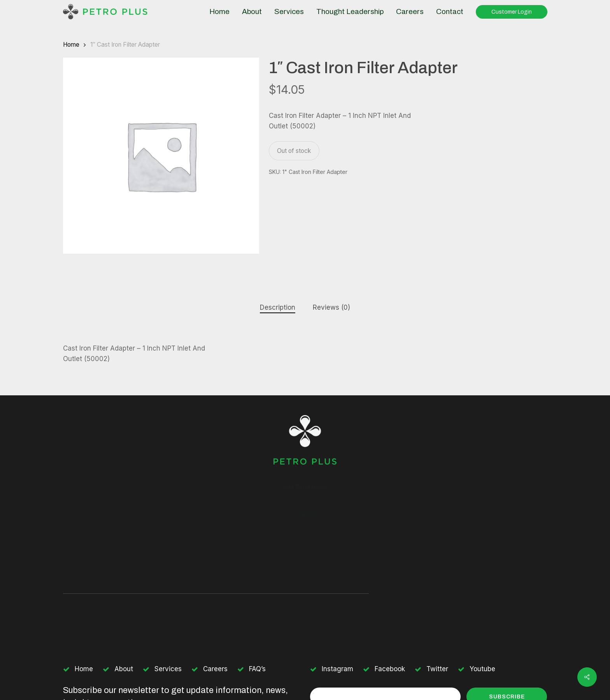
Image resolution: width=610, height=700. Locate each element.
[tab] (278, 308)
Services (168, 669)
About (124, 669)
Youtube (482, 669)
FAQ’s (257, 669)
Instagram (337, 669)
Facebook (390, 669)
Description (278, 307)
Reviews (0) (331, 307)
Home (71, 45)
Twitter (437, 669)
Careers (215, 669)
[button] (305, 515)
